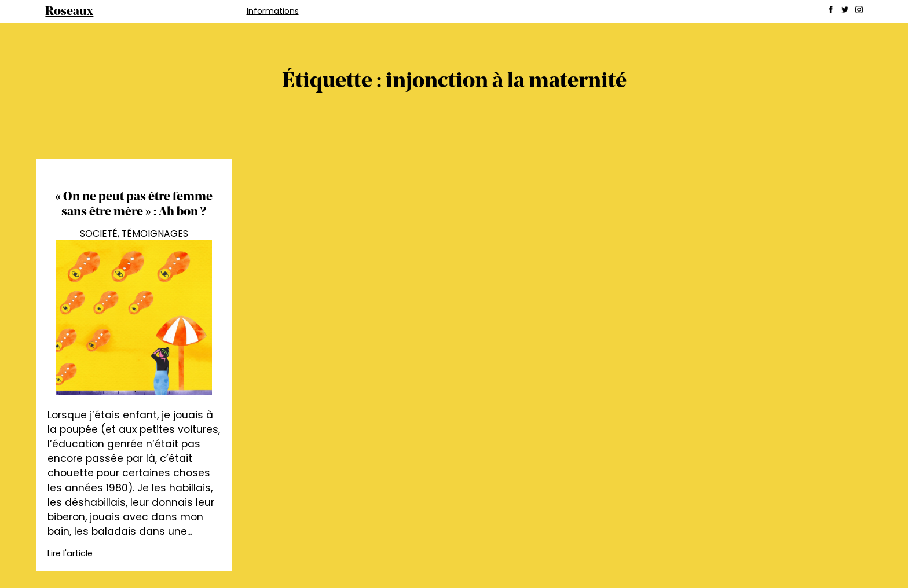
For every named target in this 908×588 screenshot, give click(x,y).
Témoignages (155, 234)
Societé (99, 234)
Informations (273, 11)
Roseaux (69, 12)
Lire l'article (70, 553)
